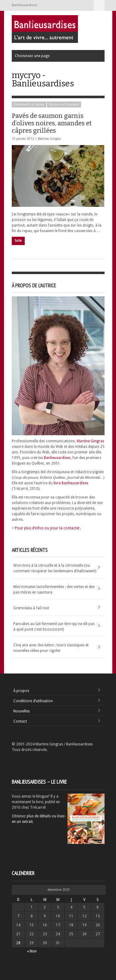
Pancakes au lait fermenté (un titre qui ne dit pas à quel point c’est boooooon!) (54, 627)
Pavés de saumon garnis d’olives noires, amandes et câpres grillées (52, 123)
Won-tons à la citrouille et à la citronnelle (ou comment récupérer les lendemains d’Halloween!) (55, 568)
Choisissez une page (99, 5)
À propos (21, 691)
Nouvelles (21, 711)
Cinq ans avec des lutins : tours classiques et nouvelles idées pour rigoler (51, 648)
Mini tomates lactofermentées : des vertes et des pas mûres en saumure (54, 590)
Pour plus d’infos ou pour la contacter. (48, 528)
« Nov (32, 951)
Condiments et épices (29, 104)
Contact (20, 721)
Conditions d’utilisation (33, 701)
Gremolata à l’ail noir (31, 608)
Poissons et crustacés (64, 104)
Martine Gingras (49, 139)
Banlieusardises (57, 458)
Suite (18, 241)
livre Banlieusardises (71, 483)
